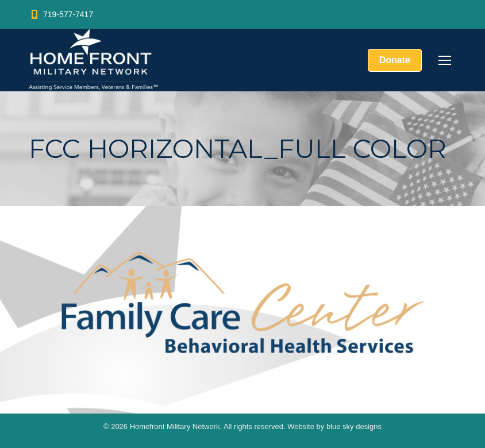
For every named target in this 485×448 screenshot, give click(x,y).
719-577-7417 (61, 14)
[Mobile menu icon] (445, 60)
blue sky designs (354, 426)
